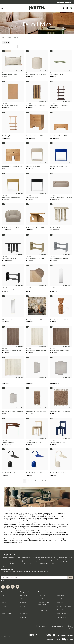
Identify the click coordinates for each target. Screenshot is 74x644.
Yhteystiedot (60, 2)
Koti (3, 38)
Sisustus (4, 603)
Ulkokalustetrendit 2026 (45, 599)
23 (42, 481)
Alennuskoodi (24, 613)
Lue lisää (37, 32)
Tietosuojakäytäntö (62, 613)
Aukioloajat (68, 2)
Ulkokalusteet (5, 606)
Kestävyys (23, 606)
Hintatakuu (23, 610)
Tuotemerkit (9, 38)
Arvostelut (23, 617)
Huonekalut (5, 599)
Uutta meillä (5, 595)
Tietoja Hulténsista (25, 595)
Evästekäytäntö (61, 617)
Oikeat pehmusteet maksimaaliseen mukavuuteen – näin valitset (46, 605)
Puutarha (4, 610)
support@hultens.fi (7, 566)
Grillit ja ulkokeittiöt (7, 613)
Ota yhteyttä (60, 595)
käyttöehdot (12, 581)
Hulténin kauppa (24, 599)
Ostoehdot (60, 599)
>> (49, 481)
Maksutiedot (60, 610)
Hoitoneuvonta (43, 610)
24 (46, 481)
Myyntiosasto (23, 603)
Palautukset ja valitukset (64, 606)
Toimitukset (60, 603)
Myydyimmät (42, 595)
